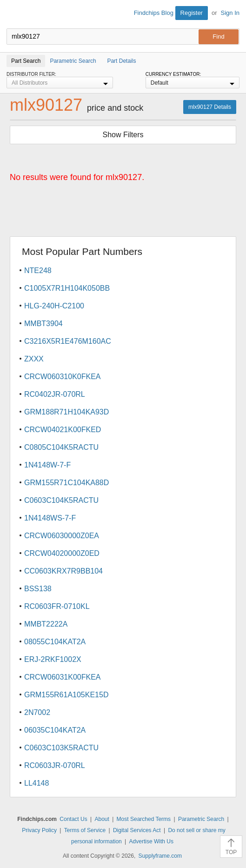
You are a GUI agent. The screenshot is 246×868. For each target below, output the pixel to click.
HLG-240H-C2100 (54, 306)
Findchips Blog (154, 13)
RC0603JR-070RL (55, 765)
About (102, 819)
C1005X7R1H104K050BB (67, 288)
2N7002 (37, 712)
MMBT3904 (43, 324)
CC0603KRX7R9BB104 (63, 571)
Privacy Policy (39, 830)
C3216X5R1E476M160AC (68, 341)
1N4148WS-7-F (50, 518)
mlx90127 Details (210, 107)
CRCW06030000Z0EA (62, 536)
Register (192, 13)
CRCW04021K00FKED (63, 430)
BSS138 (38, 589)
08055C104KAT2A (55, 642)
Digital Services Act (137, 830)
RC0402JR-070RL (55, 394)
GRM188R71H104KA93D (66, 412)
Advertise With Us (151, 841)
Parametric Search (201, 819)
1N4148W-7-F (47, 465)
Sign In (230, 13)
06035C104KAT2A (55, 730)
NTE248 (38, 270)
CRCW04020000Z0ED (62, 553)
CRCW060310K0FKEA (63, 377)
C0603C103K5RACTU (61, 748)
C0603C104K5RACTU (61, 500)
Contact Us (73, 819)
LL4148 (37, 783)
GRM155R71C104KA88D (66, 483)
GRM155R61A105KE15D (66, 695)
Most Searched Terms (144, 819)
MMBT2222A (46, 624)
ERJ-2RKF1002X (53, 659)
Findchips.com (14, 14)
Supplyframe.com (160, 856)
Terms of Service (85, 830)
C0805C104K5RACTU (61, 447)
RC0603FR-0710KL (57, 606)
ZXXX (34, 359)
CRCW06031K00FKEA (63, 677)
